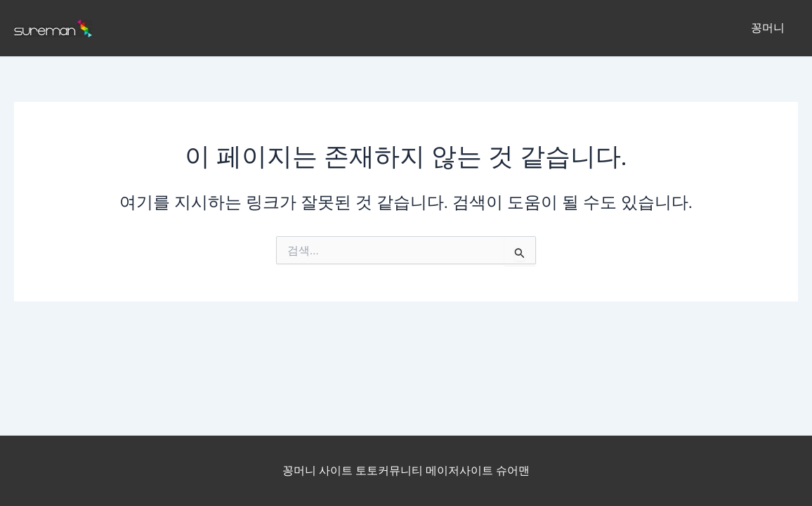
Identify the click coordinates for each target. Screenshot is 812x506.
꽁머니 (770, 28)
